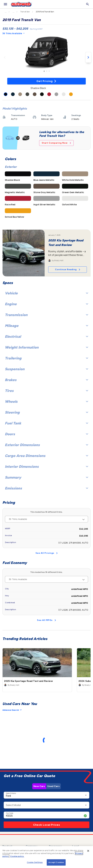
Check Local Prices (47, 825)
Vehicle (46, 293)
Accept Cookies (56, 862)
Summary (46, 477)
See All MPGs (46, 620)
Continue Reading (68, 269)
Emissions (46, 488)
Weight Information (46, 347)
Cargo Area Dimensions (46, 456)
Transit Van (25, 12)
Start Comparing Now (56, 143)
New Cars (39, 786)
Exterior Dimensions (46, 445)
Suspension (46, 369)
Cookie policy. (17, 856)
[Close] (88, 851)
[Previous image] (5, 57)
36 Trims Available (13, 33)
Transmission (46, 315)
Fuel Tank (46, 423)
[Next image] (88, 57)
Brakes (46, 380)
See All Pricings (47, 553)
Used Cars (53, 786)
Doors (46, 434)
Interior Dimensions (46, 467)
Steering (46, 412)
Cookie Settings (35, 862)
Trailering (46, 358)
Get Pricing (46, 81)
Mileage (46, 326)
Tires (46, 391)
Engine (46, 304)
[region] (46, 857)
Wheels (46, 401)
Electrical (46, 336)
